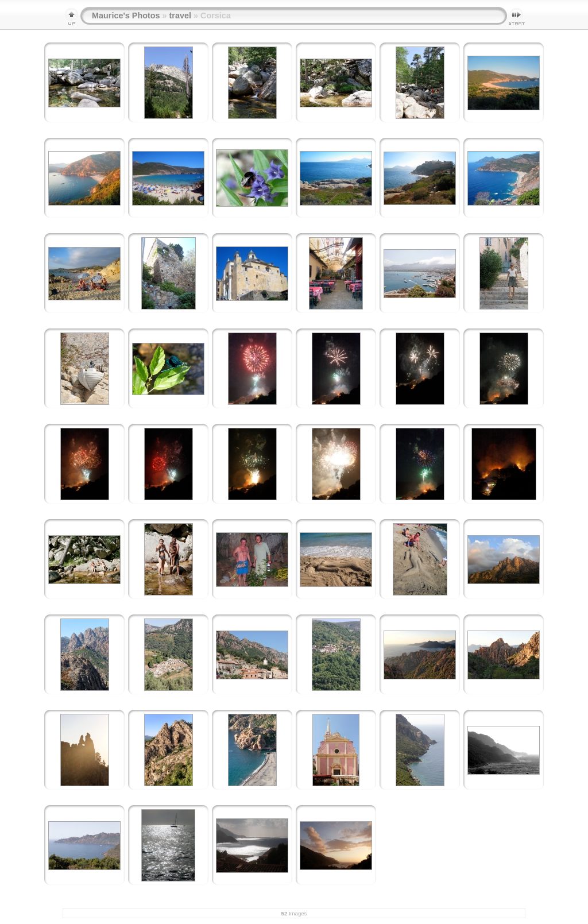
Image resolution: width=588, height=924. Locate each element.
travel (180, 16)
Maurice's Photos (126, 16)
